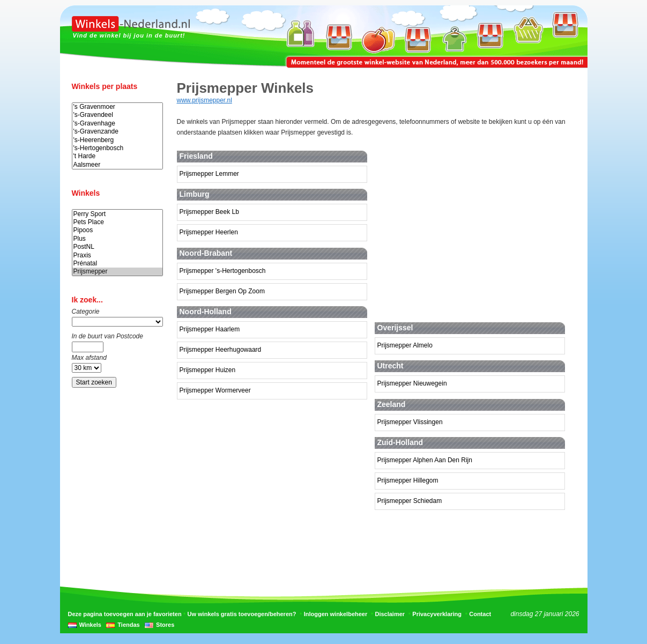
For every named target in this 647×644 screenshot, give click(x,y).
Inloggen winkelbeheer (336, 614)
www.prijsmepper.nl (204, 100)
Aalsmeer (117, 165)
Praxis (117, 256)
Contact (480, 614)
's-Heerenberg (117, 140)
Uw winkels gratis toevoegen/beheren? (242, 614)
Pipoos (117, 230)
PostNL (117, 247)
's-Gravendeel (117, 115)
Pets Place (117, 222)
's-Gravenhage (117, 124)
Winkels (90, 625)
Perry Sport (117, 214)
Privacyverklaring (437, 614)
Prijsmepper (117, 272)
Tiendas (128, 625)
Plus (117, 239)
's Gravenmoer (117, 107)
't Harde (117, 156)
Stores (165, 625)
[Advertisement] (476, 230)
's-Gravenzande (117, 132)
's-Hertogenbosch (117, 148)
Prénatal (117, 264)
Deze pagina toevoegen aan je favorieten (125, 614)
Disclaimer (390, 614)
